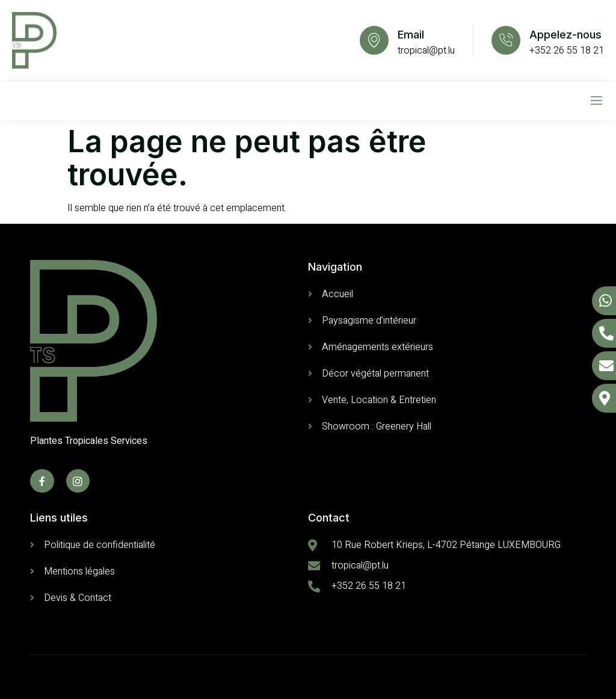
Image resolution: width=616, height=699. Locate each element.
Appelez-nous (565, 35)
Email (411, 35)
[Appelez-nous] (506, 40)
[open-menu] (596, 101)
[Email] (374, 40)
